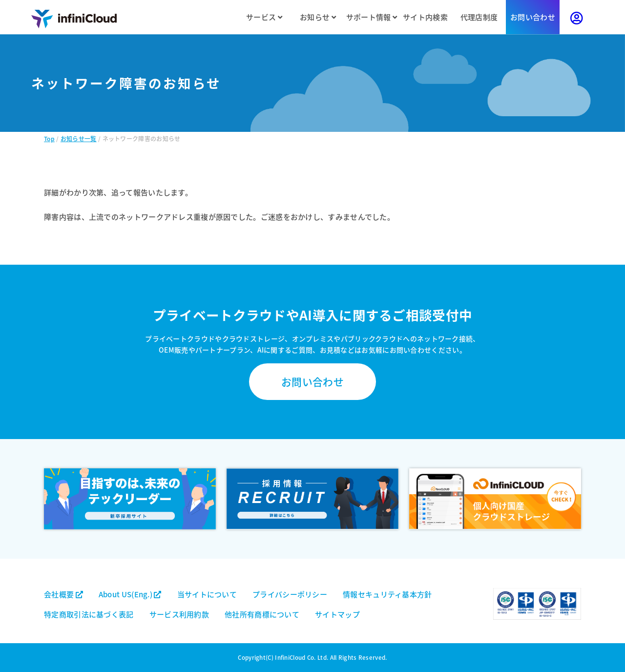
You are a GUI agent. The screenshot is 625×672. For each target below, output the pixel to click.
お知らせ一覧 (79, 138)
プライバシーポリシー (290, 594)
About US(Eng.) (130, 594)
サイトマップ (337, 614)
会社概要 (63, 594)
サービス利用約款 (179, 614)
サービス (264, 17)
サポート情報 (372, 17)
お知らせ (318, 17)
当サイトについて (207, 594)
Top (49, 138)
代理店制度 (479, 17)
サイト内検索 (425, 17)
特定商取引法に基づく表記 (89, 614)
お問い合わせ (533, 17)
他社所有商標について (262, 614)
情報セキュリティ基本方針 (387, 594)
